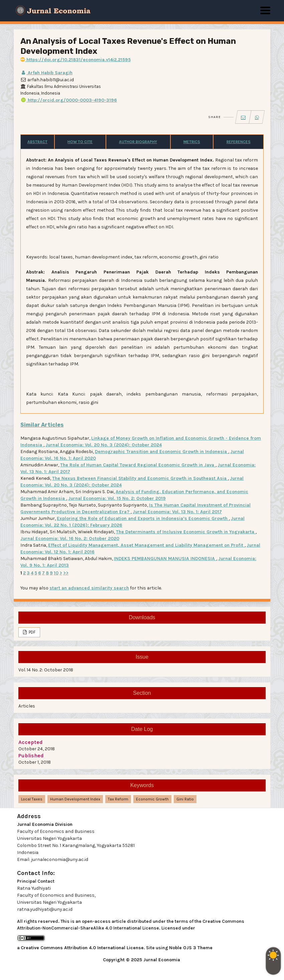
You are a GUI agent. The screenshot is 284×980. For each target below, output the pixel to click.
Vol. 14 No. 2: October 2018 (46, 670)
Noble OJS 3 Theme (191, 948)
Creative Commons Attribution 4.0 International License (82, 948)
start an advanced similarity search (89, 588)
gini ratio (185, 799)
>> (66, 573)
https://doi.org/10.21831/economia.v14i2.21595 (76, 60)
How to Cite (80, 142)
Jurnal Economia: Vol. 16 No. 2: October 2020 (70, 538)
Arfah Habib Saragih (46, 73)
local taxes (32, 799)
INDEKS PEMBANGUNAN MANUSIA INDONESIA (165, 559)
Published (31, 755)
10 (56, 573)
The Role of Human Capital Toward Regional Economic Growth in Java (138, 465)
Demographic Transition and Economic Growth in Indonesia (162, 452)
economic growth (152, 799)
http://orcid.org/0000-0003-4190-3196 (69, 100)
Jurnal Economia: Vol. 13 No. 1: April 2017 (177, 512)
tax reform (118, 799)
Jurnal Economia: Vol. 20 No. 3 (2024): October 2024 (104, 445)
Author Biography (138, 142)
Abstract (37, 142)
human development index (75, 799)
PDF (32, 632)
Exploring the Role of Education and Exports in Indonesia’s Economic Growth (143, 518)
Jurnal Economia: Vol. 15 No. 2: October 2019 (117, 498)
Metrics (192, 142)
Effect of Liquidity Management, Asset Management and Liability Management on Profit (146, 545)
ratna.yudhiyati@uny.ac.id (45, 909)
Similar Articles (42, 425)
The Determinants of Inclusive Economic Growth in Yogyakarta (186, 532)
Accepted (31, 742)
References (239, 142)
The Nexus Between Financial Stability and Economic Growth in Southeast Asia (140, 478)
